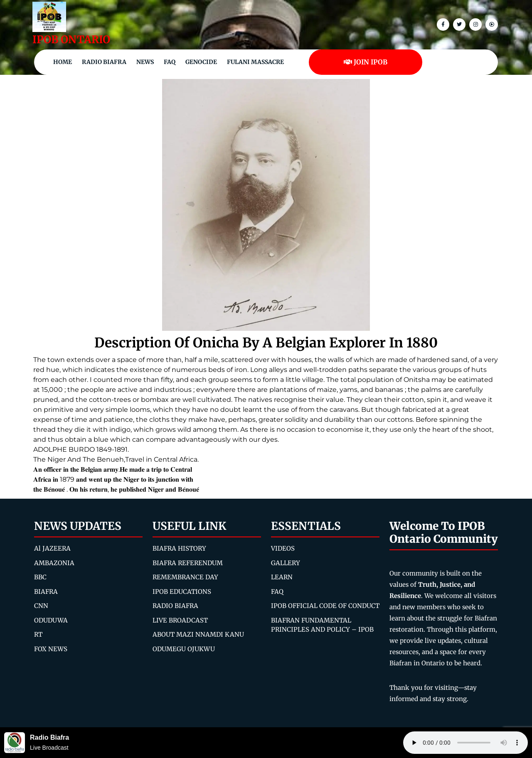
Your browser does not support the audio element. (465, 743)
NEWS (145, 62)
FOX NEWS (51, 649)
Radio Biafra (104, 62)
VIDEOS (283, 548)
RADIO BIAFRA (175, 606)
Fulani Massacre (255, 62)
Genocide (201, 62)
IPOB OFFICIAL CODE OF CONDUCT (325, 606)
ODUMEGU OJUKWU (184, 649)
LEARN (282, 577)
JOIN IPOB (366, 62)
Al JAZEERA (52, 548)
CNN (41, 606)
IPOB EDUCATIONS (182, 592)
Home (63, 62)
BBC (40, 577)
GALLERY (286, 563)
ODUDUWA (51, 620)
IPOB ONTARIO (71, 39)
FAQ (170, 62)
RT (38, 634)
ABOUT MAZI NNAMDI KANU (198, 634)
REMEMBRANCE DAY (185, 577)
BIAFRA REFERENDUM (188, 563)
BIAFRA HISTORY (179, 548)
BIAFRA (46, 592)
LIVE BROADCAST (180, 620)
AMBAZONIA (54, 563)
